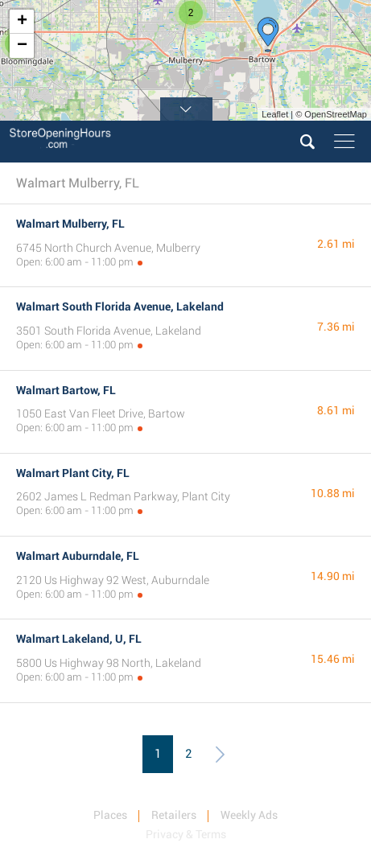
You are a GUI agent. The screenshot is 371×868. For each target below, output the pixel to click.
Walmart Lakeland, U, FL (79, 639)
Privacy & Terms (186, 834)
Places (110, 815)
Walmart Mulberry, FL (70, 224)
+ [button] (22, 22)
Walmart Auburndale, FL (78, 556)
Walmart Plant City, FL (73, 473)
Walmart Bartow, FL (66, 390)
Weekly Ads (249, 815)
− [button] (22, 46)
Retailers (174, 815)
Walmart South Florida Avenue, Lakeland (120, 306)
